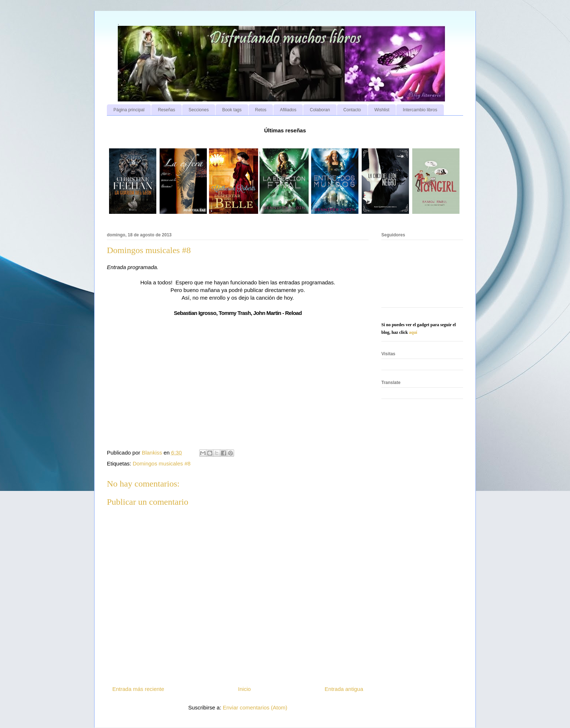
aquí (413, 332)
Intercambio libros (420, 110)
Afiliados (288, 110)
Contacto (352, 110)
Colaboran (320, 110)
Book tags (232, 110)
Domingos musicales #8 (162, 463)
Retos (261, 110)
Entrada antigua (344, 689)
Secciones (199, 110)
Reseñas (166, 110)
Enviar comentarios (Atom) (255, 707)
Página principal (129, 110)
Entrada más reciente (138, 689)
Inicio (244, 689)
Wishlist (382, 110)
